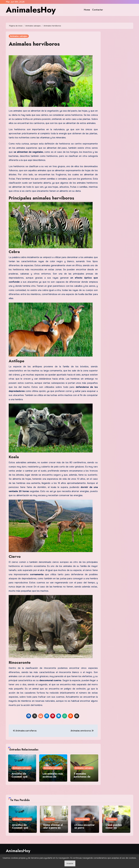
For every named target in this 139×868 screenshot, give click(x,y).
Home (87, 10)
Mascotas (49, 819)
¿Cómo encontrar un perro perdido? (84, 828)
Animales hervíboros (34, 44)
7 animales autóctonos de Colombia (82, 777)
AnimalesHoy (31, 10)
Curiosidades (82, 819)
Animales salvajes (19, 36)
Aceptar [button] (70, 863)
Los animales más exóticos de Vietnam (53, 777)
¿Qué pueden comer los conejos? (114, 828)
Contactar (98, 10)
